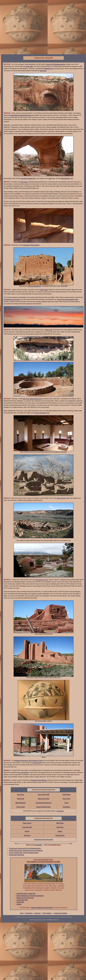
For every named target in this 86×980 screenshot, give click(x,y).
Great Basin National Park (28, 178)
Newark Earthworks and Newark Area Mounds (30, 896)
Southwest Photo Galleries (39, 780)
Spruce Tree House (40, 413)
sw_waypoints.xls (23, 772)
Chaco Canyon (61, 498)
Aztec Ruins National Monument (32, 399)
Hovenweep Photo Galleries (31, 245)
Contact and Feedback (60, 913)
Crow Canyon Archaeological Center (68, 299)
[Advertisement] (26, 27)
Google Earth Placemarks (17, 855)
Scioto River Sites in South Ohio (26, 894)
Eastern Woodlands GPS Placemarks (42, 908)
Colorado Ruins (60, 835)
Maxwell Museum (21, 803)
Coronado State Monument (44, 803)
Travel (50, 178)
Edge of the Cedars (44, 799)
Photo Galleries (47, 913)
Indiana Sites (20, 902)
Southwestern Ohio (22, 900)
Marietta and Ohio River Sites (25, 898)
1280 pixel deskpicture (34, 286)
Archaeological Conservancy (12, 299)
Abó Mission (66, 807)
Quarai (66, 803)
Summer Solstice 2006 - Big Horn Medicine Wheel (24, 853)
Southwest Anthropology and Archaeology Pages (28, 761)
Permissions (60, 811)
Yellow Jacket (44, 290)
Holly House (24, 182)
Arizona (27, 831)
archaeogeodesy (37, 763)
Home (22, 913)
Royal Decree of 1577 (42, 580)
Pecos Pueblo (21, 807)
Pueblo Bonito (66, 795)
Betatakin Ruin (49, 69)
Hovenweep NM (27, 827)
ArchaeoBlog (38, 845)
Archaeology (29, 913)
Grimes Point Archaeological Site (56, 64)
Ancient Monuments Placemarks (43, 840)
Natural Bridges (65, 178)
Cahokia (19, 904)
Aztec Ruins (21, 795)
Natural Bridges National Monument (21, 115)
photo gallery (30, 66)
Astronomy (38, 913)
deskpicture (43, 71)
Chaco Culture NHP (44, 795)
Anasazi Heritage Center (44, 807)
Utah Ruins (27, 835)
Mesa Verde (49, 330)
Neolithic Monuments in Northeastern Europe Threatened (26, 851)
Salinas (60, 831)
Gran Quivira (66, 799)
